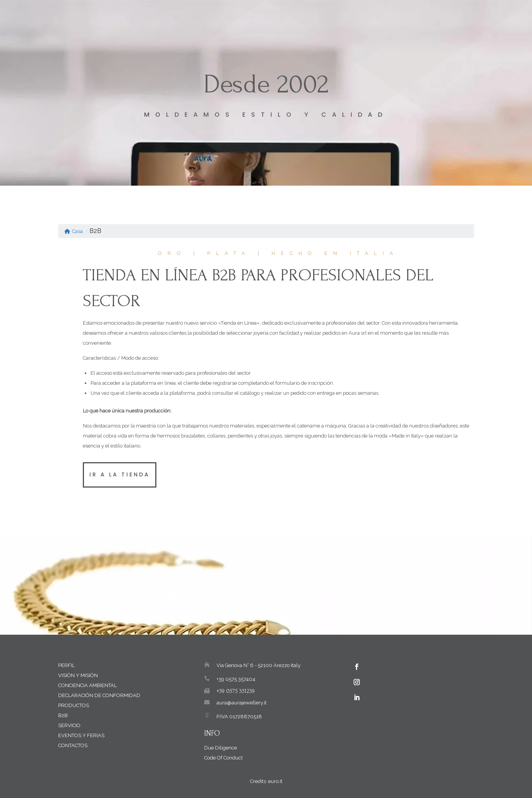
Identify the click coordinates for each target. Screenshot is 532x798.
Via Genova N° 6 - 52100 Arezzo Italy (258, 665)
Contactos (73, 745)
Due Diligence (221, 748)
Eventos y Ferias (81, 735)
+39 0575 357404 (236, 679)
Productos (74, 705)
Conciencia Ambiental (87, 685)
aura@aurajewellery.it (242, 703)
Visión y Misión (78, 675)
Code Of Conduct (223, 758)
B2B (63, 715)
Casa (74, 231)
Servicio (69, 725)
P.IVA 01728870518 (239, 717)
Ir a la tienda (120, 474)
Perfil (66, 665)
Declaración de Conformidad (99, 695)
